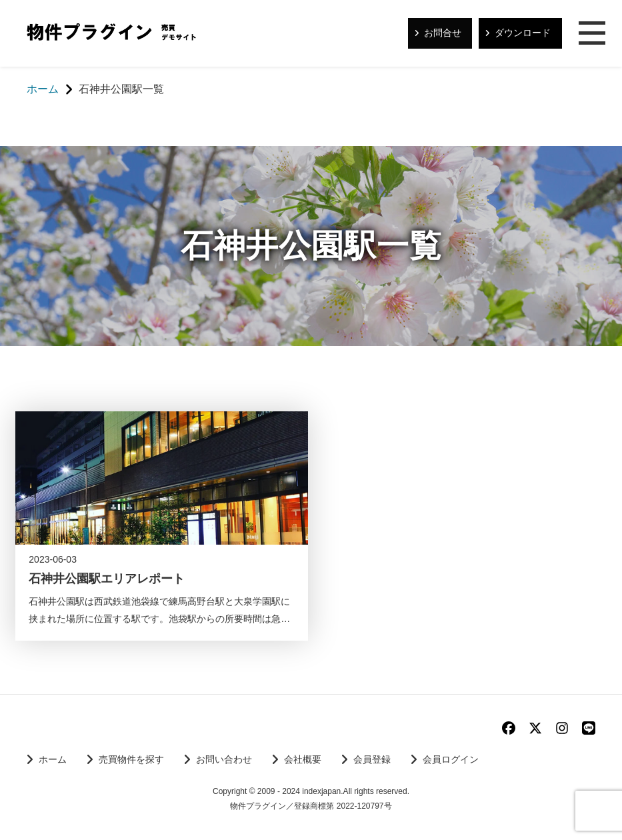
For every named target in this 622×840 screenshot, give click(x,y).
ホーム (53, 759)
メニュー (592, 34)
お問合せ (443, 33)
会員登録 (372, 759)
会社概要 (303, 759)
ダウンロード (523, 33)
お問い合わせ (224, 759)
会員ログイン (451, 759)
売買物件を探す (131, 759)
